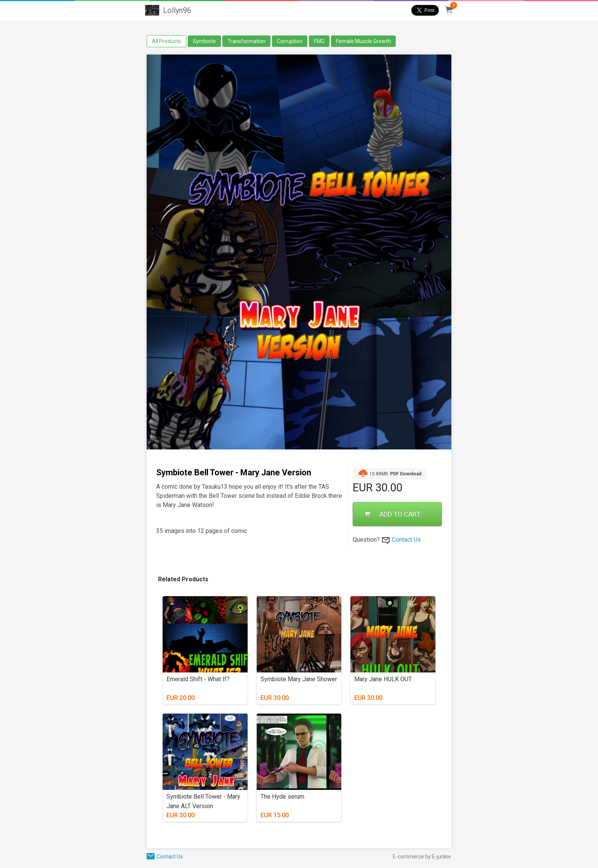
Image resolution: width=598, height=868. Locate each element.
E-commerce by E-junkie (422, 857)
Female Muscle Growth (363, 41)
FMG (319, 41)
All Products (166, 41)
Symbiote (204, 41)
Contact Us (406, 540)
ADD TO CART (393, 514)
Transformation (246, 41)
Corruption (290, 41)
